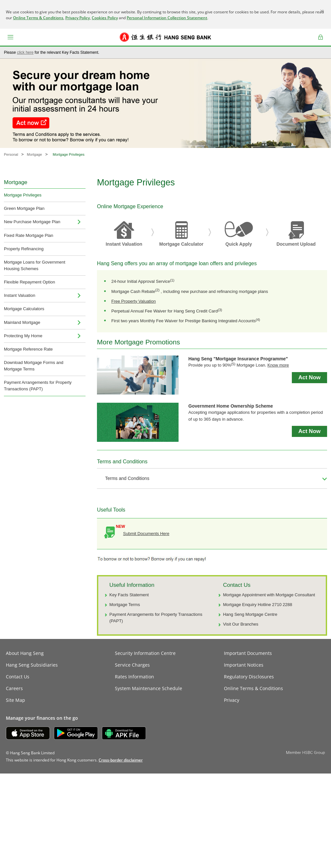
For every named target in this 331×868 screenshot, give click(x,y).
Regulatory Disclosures (249, 677)
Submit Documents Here (146, 534)
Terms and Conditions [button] (127, 478)
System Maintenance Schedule (149, 688)
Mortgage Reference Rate (28, 349)
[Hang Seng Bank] (165, 37)
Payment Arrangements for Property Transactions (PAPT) (38, 386)
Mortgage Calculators (24, 309)
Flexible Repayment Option (30, 282)
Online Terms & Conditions (38, 18)
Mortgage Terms (125, 605)
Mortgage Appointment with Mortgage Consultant (269, 595)
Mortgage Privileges (23, 195)
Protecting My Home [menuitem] (23, 336)
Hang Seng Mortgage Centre (250, 614)
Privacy (232, 700)
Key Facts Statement (129, 595)
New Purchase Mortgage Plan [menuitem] (32, 222)
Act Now (309, 377)
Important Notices (244, 665)
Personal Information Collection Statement (167, 18)
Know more (278, 365)
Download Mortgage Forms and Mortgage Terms (34, 366)
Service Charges (132, 665)
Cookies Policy (105, 18)
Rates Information (134, 677)
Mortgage (34, 154)
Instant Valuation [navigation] (20, 295)
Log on (321, 42)
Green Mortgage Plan (24, 208)
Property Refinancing (24, 249)
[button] (10, 37)
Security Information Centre (145, 653)
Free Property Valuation (134, 301)
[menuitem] (79, 222)
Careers (14, 688)
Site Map (16, 700)
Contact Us (18, 677)
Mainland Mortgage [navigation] (22, 322)
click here (25, 52)
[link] (121, 760)
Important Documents (248, 653)
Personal (11, 154)
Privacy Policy (78, 18)
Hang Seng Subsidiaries (32, 665)
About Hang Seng (25, 653)
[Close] (322, 11)
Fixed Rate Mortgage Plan (29, 235)
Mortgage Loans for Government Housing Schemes (35, 265)
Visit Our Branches (241, 624)
